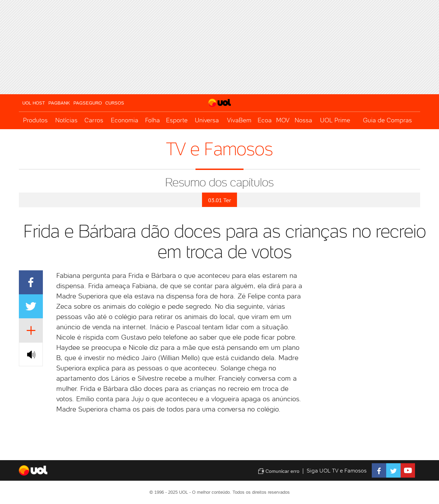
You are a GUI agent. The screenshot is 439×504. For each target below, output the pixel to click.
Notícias (66, 120)
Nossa (303, 120)
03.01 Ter (219, 200)
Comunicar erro (279, 471)
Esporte (177, 120)
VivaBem (239, 120)
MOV (283, 120)
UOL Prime (335, 120)
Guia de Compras (387, 120)
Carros (94, 120)
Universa (207, 120)
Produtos (35, 120)
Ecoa (265, 120)
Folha (152, 120)
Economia (124, 120)
